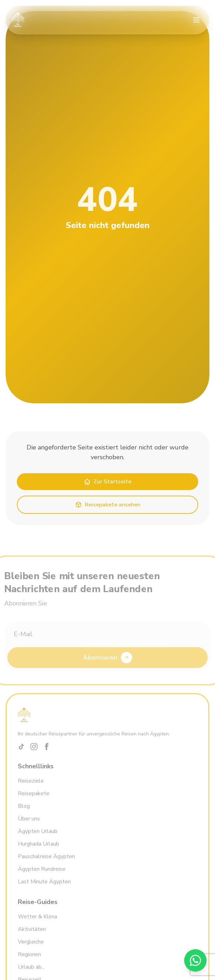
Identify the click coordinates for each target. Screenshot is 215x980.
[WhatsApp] (195, 960)
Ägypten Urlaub (38, 836)
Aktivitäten (32, 934)
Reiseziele (31, 786)
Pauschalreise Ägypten (46, 861)
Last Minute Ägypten (44, 886)
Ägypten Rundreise (42, 874)
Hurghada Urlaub (39, 848)
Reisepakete (34, 798)
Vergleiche (31, 946)
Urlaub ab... (31, 972)
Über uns (29, 823)
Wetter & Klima (37, 921)
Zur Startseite (107, 482)
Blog (24, 811)
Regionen (29, 959)
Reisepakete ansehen (108, 505)
